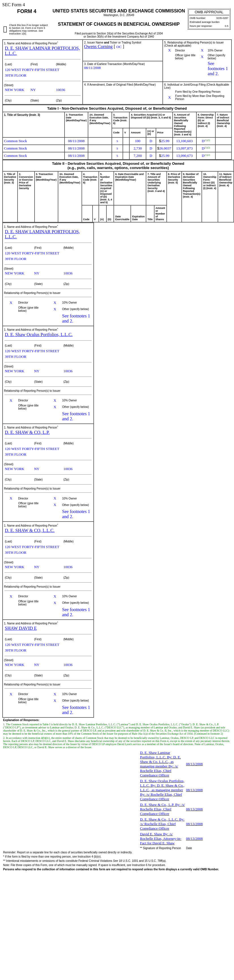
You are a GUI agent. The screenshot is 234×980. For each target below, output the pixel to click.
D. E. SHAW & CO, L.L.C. (30, 530)
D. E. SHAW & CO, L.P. (27, 432)
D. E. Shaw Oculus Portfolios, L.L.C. (39, 335)
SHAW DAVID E (21, 628)
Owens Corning (98, 46)
